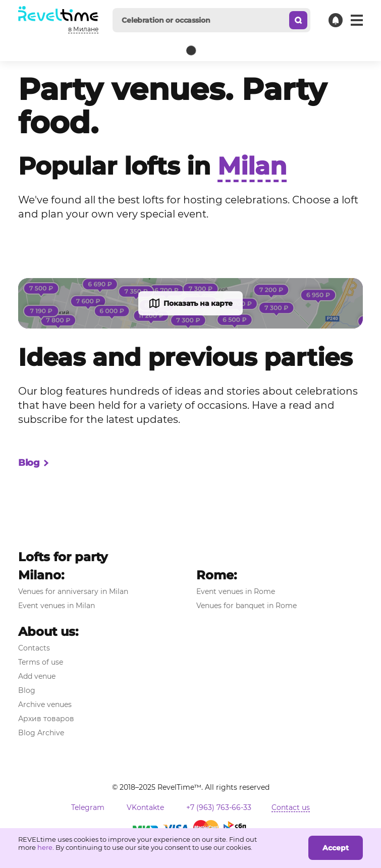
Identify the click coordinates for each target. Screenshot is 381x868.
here (45, 847)
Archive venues (45, 704)
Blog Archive (41, 733)
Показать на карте (190, 303)
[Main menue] (357, 20)
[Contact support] (336, 20)
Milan (252, 166)
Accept (336, 848)
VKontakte (145, 807)
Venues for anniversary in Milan (73, 591)
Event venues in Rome (236, 591)
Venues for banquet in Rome (247, 606)
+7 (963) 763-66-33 (219, 807)
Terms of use (41, 662)
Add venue (37, 676)
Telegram (88, 807)
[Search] (298, 20)
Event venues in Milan (57, 606)
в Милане (83, 29)
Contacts (34, 648)
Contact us (291, 807)
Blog (34, 463)
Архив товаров (46, 719)
